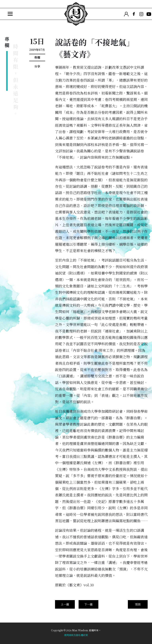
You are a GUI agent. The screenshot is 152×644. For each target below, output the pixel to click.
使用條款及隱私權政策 (76, 635)
